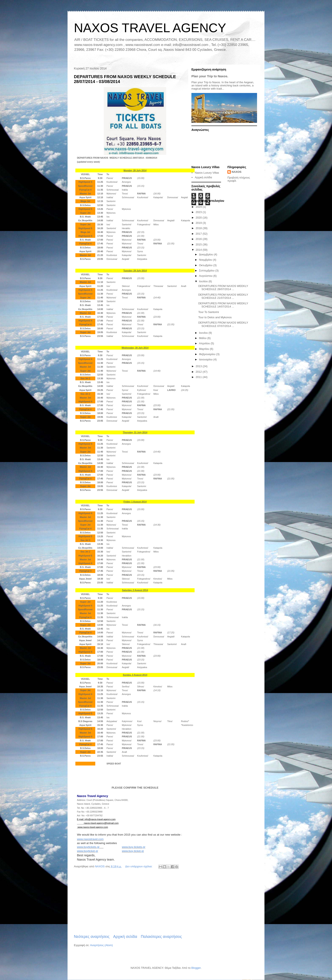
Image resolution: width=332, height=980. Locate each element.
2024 (199, 207)
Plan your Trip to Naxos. (210, 76)
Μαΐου (203, 338)
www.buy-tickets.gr (133, 847)
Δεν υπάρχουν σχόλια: (139, 866)
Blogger (196, 968)
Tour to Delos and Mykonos (215, 317)
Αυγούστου (206, 276)
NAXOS (237, 172)
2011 (199, 377)
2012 (199, 372)
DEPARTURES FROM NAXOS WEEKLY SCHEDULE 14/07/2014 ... (223, 305)
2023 (199, 212)
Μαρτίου (205, 349)
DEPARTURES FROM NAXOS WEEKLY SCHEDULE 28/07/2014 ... (223, 288)
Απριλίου (205, 343)
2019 (199, 223)
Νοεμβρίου (206, 260)
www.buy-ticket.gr (133, 851)
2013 (199, 366)
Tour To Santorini (208, 312)
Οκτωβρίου (206, 265)
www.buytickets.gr (90, 847)
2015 (199, 244)
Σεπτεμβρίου (207, 271)
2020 (199, 218)
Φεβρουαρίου (208, 354)
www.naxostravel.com (90, 839)
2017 (199, 234)
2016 (199, 239)
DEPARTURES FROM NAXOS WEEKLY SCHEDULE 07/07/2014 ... (223, 324)
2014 (199, 250)
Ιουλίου (204, 281)
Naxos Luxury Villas (207, 173)
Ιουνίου (204, 333)
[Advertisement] (128, 902)
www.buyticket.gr (87, 851)
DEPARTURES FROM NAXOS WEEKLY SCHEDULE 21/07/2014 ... (223, 296)
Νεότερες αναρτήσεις (92, 937)
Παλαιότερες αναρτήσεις (161, 937)
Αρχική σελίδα (125, 937)
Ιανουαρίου (206, 359)
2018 (199, 228)
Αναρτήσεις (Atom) (101, 945)
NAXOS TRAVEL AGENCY (150, 28)
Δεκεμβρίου (206, 254)
